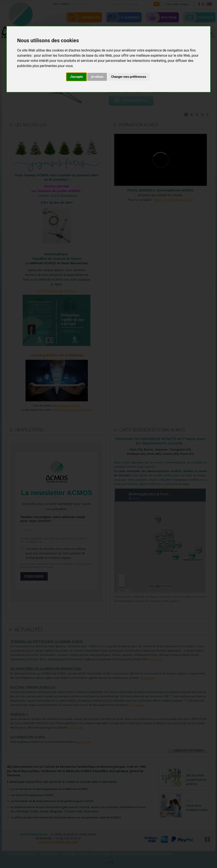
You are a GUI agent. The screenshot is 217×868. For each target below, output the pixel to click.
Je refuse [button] (97, 77)
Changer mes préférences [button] (129, 77)
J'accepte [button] (76, 77)
